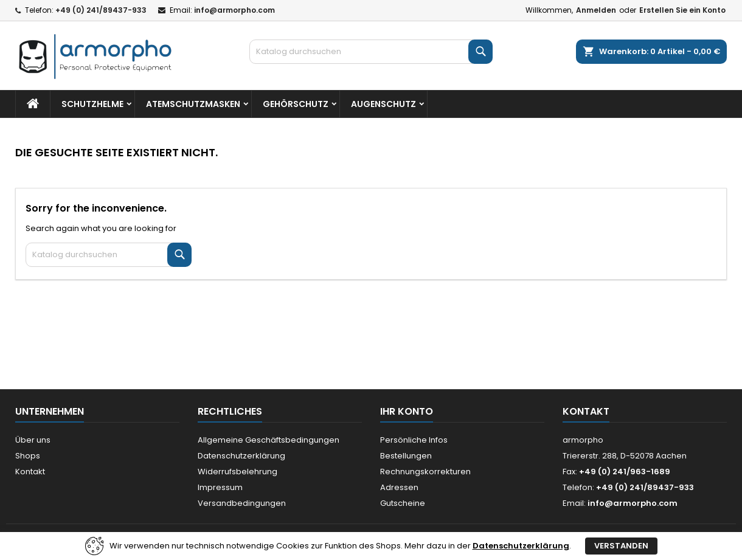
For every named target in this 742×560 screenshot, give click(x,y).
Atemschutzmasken (193, 104)
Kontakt (30, 472)
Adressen (399, 487)
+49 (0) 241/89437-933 (101, 10)
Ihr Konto (407, 411)
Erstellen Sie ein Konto (682, 10)
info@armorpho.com (234, 10)
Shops (28, 456)
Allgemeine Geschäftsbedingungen (269, 440)
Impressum (220, 487)
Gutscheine (403, 503)
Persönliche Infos (414, 440)
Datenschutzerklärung (241, 456)
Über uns (33, 440)
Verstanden (621, 546)
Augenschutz (383, 104)
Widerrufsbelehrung (238, 472)
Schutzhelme (92, 104)
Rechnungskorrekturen (425, 472)
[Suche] (371, 52)
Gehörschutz (296, 104)
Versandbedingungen (242, 503)
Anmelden (596, 10)
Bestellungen (406, 456)
